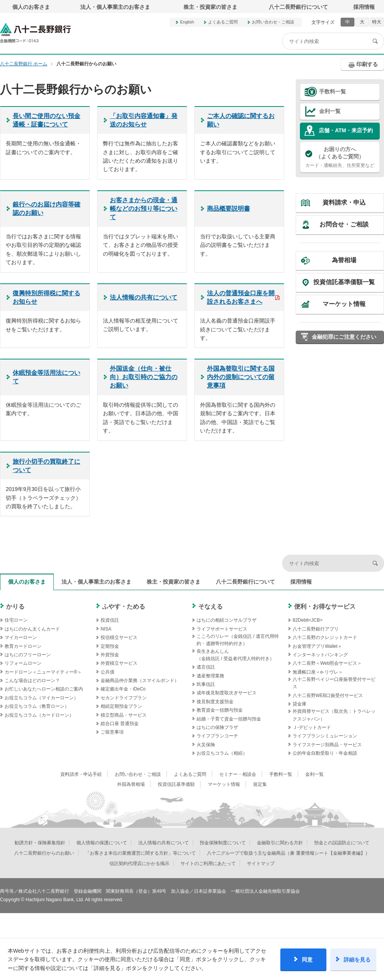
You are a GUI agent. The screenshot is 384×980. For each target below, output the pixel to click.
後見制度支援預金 (215, 702)
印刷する (367, 64)
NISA (106, 629)
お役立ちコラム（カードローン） (39, 715)
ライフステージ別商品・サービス (327, 745)
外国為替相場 (131, 784)
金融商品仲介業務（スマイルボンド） (140, 681)
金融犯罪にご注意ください (344, 337)
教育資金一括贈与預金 (220, 710)
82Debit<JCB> (308, 620)
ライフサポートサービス (222, 629)
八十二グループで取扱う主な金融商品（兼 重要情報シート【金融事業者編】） (288, 853)
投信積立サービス (119, 637)
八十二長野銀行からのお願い (44, 853)
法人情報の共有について (164, 843)
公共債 (108, 672)
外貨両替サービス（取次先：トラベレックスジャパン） (334, 715)
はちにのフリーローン (28, 655)
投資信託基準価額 (176, 784)
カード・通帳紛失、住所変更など (340, 157)
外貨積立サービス (119, 663)
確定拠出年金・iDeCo (123, 689)
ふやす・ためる (124, 606)
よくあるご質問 (223, 22)
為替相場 (344, 260)
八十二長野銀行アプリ (316, 629)
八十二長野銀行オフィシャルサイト (35, 33)
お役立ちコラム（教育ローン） (37, 706)
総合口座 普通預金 (120, 724)
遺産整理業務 (210, 676)
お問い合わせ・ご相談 (273, 22)
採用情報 (364, 7)
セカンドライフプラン (124, 698)
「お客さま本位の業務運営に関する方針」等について (141, 853)
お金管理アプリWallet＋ (317, 646)
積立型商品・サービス (124, 715)
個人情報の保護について (102, 843)
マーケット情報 (344, 304)
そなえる (210, 606)
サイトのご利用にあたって (208, 864)
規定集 (260, 784)
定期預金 (110, 646)
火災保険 (206, 745)
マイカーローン (21, 637)
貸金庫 (300, 704)
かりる (15, 606)
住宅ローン (16, 620)
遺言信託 (206, 667)
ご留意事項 (112, 732)
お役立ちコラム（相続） (222, 753)
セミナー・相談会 (238, 774)
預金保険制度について (223, 843)
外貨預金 (110, 655)
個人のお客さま (31, 7)
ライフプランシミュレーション (325, 736)
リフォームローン (23, 663)
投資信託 (110, 620)
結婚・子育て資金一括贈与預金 (229, 719)
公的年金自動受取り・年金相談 (325, 753)
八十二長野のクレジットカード (325, 637)
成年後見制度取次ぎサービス (227, 693)
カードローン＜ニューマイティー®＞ (43, 672)
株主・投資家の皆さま (210, 7)
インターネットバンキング (320, 655)
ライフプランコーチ (217, 736)
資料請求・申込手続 (81, 774)
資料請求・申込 (344, 202)
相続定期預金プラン (121, 706)
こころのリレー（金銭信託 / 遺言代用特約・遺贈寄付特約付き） (238, 640)
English (187, 22)
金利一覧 (330, 111)
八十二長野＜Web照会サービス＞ (327, 663)
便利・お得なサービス (325, 606)
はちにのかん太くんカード (32, 629)
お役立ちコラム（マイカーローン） (41, 698)
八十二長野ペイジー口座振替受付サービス (334, 683)
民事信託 (206, 684)
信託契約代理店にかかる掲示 (139, 864)
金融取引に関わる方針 (280, 843)
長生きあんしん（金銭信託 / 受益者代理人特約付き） (235, 655)
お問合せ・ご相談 (344, 224)
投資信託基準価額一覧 (344, 282)
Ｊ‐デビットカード (312, 727)
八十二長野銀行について (298, 7)
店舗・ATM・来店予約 (346, 130)
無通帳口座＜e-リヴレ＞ (318, 672)
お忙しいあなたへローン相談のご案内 (44, 689)
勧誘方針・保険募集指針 (40, 843)
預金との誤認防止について (342, 843)
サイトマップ (261, 864)
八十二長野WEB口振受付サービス (328, 695)
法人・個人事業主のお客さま (115, 7)
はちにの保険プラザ (217, 727)
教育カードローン (23, 646)
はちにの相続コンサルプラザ (227, 620)
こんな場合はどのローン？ (32, 681)
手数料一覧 (333, 92)
